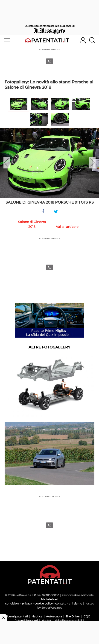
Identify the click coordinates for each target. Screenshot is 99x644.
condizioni (12, 603)
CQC (87, 616)
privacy (27, 603)
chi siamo (76, 603)
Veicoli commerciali (68, 621)
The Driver (73, 616)
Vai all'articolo (67, 227)
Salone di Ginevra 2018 (32, 224)
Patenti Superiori (26, 621)
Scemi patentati (17, 616)
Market (46, 621)
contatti (61, 603)
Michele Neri (49, 599)
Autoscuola (54, 616)
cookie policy (44, 603)
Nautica (37, 616)
